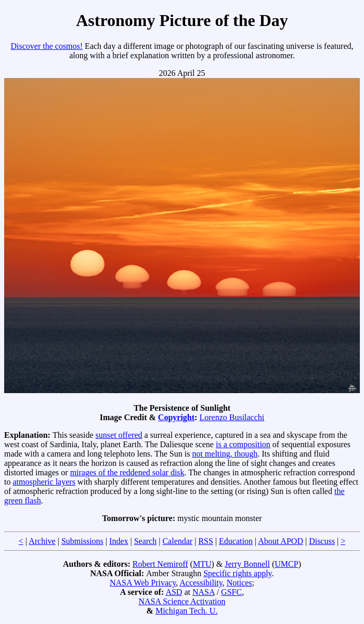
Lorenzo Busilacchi (232, 417)
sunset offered (119, 435)
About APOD (281, 541)
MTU (202, 564)
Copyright (176, 417)
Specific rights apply (237, 573)
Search (146, 541)
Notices (239, 583)
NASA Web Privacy (143, 583)
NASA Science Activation (182, 601)
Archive (42, 541)
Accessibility (201, 583)
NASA (204, 592)
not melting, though (225, 454)
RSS (205, 541)
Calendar (177, 541)
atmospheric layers (44, 482)
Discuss (322, 541)
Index (119, 541)
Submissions (82, 541)
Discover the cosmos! (47, 46)
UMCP (286, 564)
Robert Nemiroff (160, 564)
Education (236, 541)
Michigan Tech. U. (186, 611)
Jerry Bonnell (247, 564)
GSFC (231, 592)
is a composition (243, 444)
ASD (174, 592)
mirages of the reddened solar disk (127, 472)
